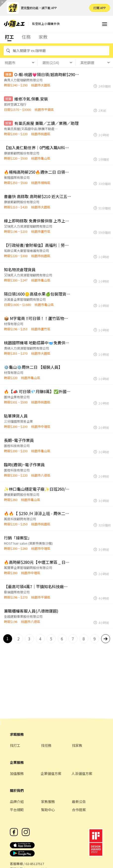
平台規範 (17, 810)
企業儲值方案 (51, 773)
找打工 (15, 745)
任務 (26, 37)
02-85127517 (35, 864)
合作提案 (79, 810)
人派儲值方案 (82, 773)
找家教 (77, 745)
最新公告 (79, 801)
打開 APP (100, 8)
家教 (43, 37)
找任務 (46, 745)
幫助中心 (48, 810)
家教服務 (48, 801)
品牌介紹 (17, 801)
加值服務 (17, 773)
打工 (9, 37)
